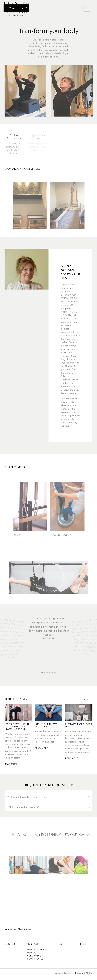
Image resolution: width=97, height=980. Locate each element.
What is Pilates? (37, 950)
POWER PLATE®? (36, 959)
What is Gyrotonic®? (35, 954)
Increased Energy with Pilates (79, 725)
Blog (83, 944)
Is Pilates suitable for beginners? (23, 807)
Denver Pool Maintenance (18, 929)
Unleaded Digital (84, 973)
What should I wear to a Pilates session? (27, 797)
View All (88, 700)
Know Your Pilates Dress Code (46, 725)
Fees (60, 944)
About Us (10, 944)
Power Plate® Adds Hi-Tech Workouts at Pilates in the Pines (17, 727)
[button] (42, 673)
